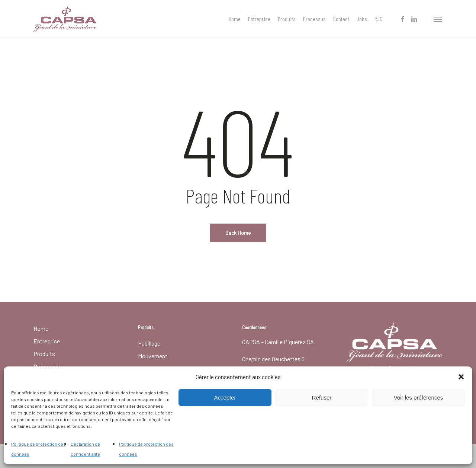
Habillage (149, 343)
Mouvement (153, 356)
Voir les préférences (419, 398)
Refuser (322, 398)
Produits (44, 354)
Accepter (225, 398)
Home (41, 328)
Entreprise (47, 341)
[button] (461, 377)
